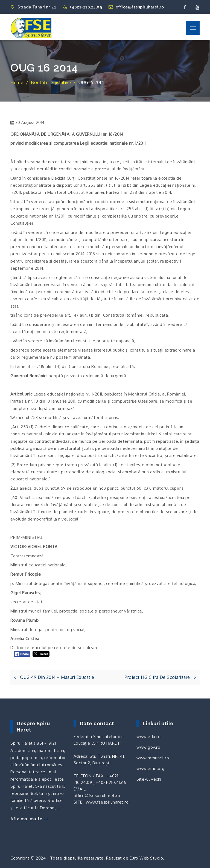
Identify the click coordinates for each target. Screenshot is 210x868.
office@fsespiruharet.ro (136, 7)
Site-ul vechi (149, 779)
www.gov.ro (148, 747)
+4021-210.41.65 (111, 782)
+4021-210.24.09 (83, 7)
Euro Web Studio (146, 858)
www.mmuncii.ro (153, 758)
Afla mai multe (29, 819)
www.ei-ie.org (151, 769)
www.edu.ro (148, 737)
